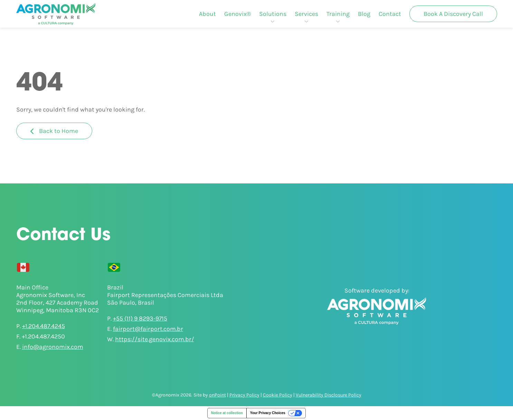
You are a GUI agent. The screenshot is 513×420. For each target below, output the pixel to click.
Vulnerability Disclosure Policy (329, 395)
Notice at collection (227, 413)
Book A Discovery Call (453, 14)
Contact (390, 14)
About (207, 14)
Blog (364, 14)
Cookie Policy (278, 395)
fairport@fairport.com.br (148, 329)
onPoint (217, 395)
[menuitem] (207, 14)
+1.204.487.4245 (44, 326)
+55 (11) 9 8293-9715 (140, 318)
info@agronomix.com (53, 347)
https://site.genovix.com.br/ (155, 339)
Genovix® (237, 14)
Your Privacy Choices (268, 413)
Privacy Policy (244, 395)
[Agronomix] (56, 14)
